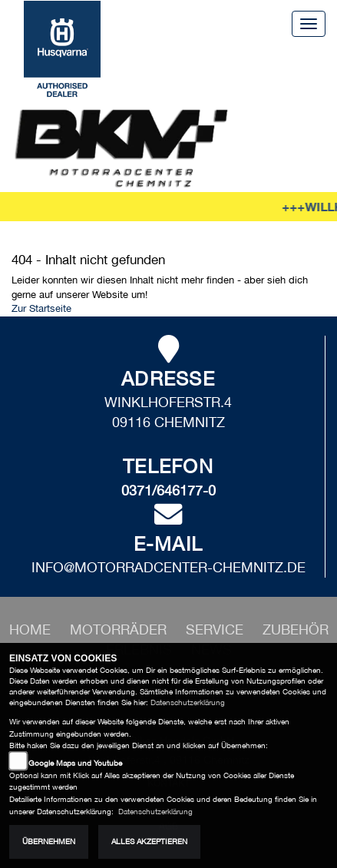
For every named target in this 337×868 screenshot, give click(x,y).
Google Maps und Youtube (75, 763)
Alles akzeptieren (149, 841)
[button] (120, 629)
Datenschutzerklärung (188, 702)
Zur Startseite (41, 308)
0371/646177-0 (168, 490)
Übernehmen (49, 841)
